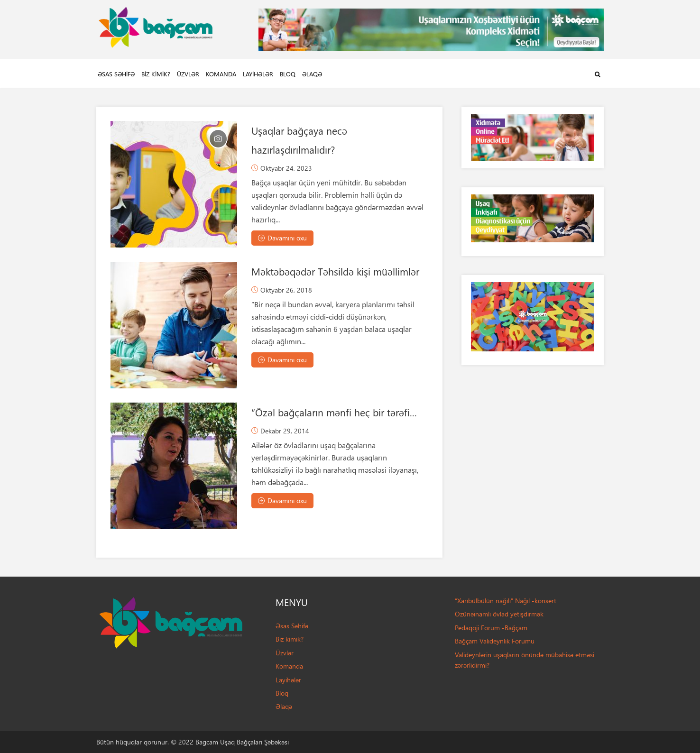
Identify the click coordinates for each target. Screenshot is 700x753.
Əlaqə (312, 74)
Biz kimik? (156, 74)
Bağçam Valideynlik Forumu (495, 641)
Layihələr (258, 74)
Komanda (221, 74)
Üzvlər (188, 74)
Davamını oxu (282, 238)
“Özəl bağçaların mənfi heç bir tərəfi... (334, 412)
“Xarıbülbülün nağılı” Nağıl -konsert (506, 601)
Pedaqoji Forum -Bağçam (491, 628)
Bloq (288, 74)
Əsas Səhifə (116, 74)
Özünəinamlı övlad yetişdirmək (499, 614)
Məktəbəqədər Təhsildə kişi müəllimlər (335, 271)
